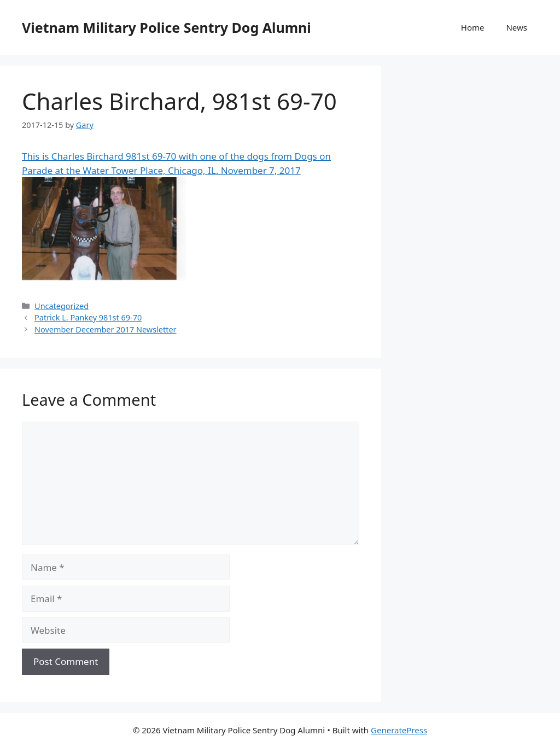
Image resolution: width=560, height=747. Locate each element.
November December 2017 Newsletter (105, 329)
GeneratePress (399, 730)
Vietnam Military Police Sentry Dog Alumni (167, 27)
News (517, 27)
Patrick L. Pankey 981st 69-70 (88, 317)
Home (473, 27)
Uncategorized (62, 306)
